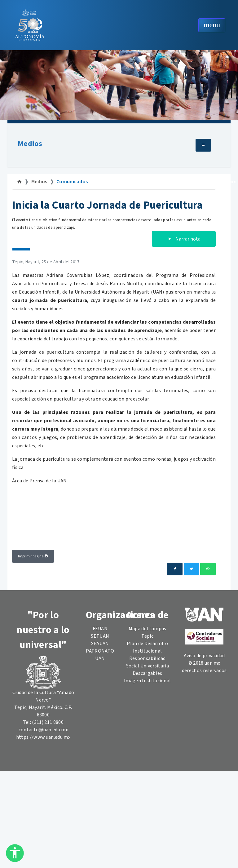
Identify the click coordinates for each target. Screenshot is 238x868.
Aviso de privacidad (204, 656)
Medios (30, 144)
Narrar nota (184, 239)
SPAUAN (100, 644)
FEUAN (100, 629)
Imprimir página (33, 556)
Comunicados (72, 182)
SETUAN (100, 636)
